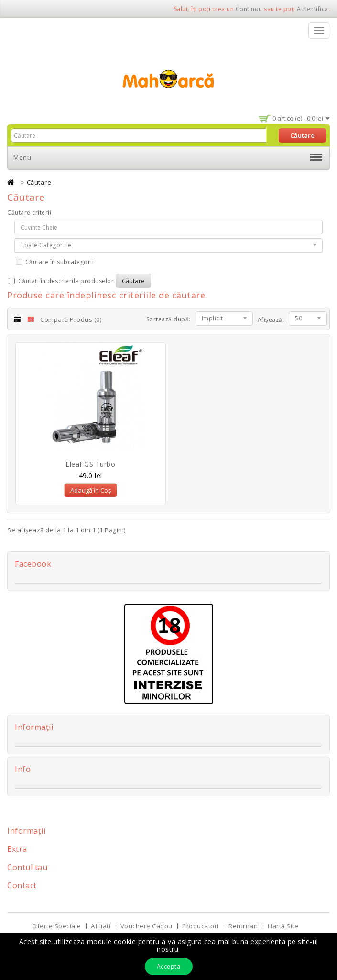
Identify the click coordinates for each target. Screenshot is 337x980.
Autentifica (313, 9)
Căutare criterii (29, 213)
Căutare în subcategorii (55, 262)
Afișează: (271, 320)
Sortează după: (168, 319)
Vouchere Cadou (147, 926)
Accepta (169, 966)
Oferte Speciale (57, 926)
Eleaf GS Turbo (90, 464)
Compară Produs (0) (71, 319)
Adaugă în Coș (91, 490)
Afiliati (101, 926)
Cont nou (249, 9)
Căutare (39, 182)
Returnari (243, 926)
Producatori (201, 926)
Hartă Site (283, 926)
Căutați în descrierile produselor (61, 281)
